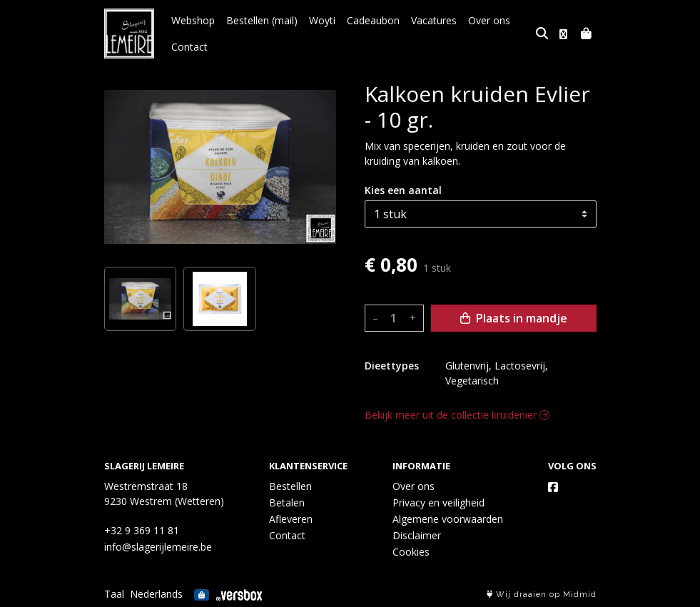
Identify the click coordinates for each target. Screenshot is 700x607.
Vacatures (434, 20)
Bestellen (290, 486)
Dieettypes (392, 366)
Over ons (489, 20)
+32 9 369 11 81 (142, 530)
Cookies (411, 552)
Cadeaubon (373, 20)
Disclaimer (417, 535)
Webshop (193, 20)
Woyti (322, 20)
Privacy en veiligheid (438, 503)
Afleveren (291, 519)
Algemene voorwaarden (448, 519)
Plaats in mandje (514, 318)
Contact (189, 47)
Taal (114, 594)
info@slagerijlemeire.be (158, 547)
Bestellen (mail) (262, 20)
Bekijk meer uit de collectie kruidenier (457, 415)
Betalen (287, 503)
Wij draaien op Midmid (542, 595)
